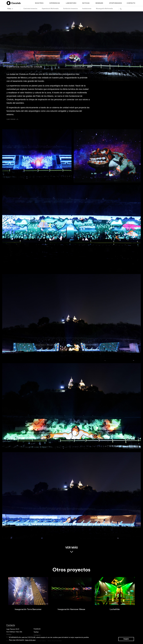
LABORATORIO (71, 3)
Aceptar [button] (126, 639)
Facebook (37, 630)
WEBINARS (99, 3)
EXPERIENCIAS (55, 3)
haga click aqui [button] (30, 640)
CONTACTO (131, 3)
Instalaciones (87, 9)
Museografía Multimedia (104, 9)
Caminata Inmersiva (30, 9)
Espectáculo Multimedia (50, 9)
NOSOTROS (39, 3)
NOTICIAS (86, 3)
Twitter (36, 633)
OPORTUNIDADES (116, 3)
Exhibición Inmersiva (70, 9)
